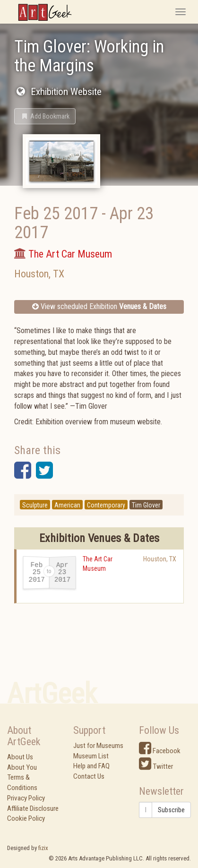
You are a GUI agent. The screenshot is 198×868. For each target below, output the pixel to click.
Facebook (160, 751)
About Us (20, 757)
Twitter (156, 766)
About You (22, 767)
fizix (43, 848)
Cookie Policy (26, 818)
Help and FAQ (91, 766)
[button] (45, 116)
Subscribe (171, 810)
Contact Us (89, 776)
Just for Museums (98, 746)
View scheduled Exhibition (99, 306)
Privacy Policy (26, 798)
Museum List (91, 756)
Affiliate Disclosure (33, 808)
